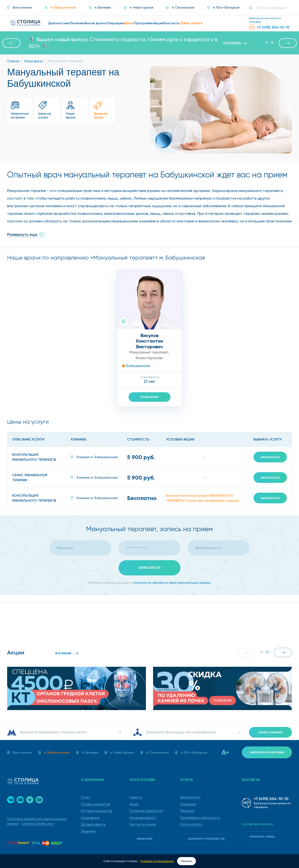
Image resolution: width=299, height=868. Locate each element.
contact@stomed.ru (258, 824)
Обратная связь (262, 837)
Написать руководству (206, 839)
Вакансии (145, 839)
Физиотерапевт (149, 358)
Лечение (187, 811)
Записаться (270, 457)
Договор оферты (93, 824)
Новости (136, 797)
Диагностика (190, 797)
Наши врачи (90, 818)
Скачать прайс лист (38, 824)
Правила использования (157, 861)
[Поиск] (253, 8)
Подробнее (149, 397)
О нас (85, 797)
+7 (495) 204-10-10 (271, 799)
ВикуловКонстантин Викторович (150, 341)
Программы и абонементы (200, 818)
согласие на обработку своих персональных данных (172, 583)
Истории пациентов (96, 811)
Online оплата (191, 824)
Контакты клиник (143, 824)
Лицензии (88, 831)
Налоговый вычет (143, 818)
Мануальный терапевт (149, 352)
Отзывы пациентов (95, 804)
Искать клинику (271, 732)
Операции (188, 804)
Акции (134, 804)
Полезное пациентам (146, 811)
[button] (11, 43)
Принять (187, 861)
